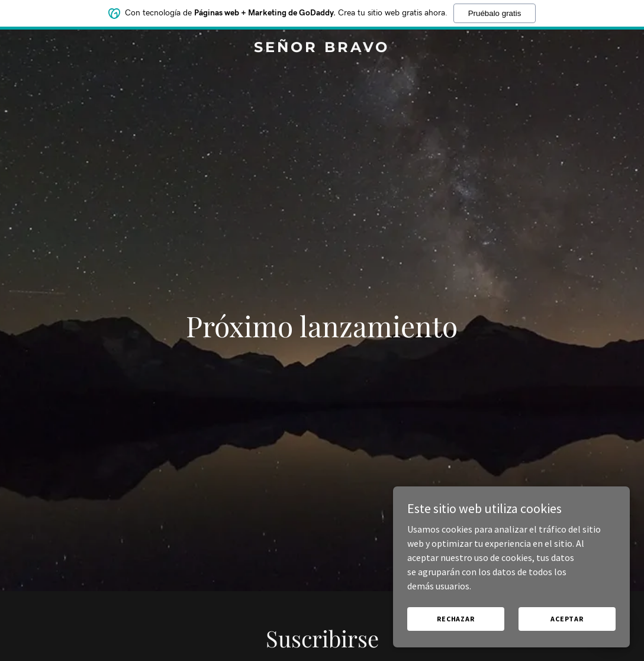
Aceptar (567, 619)
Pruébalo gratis (495, 13)
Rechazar (456, 619)
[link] (322, 49)
